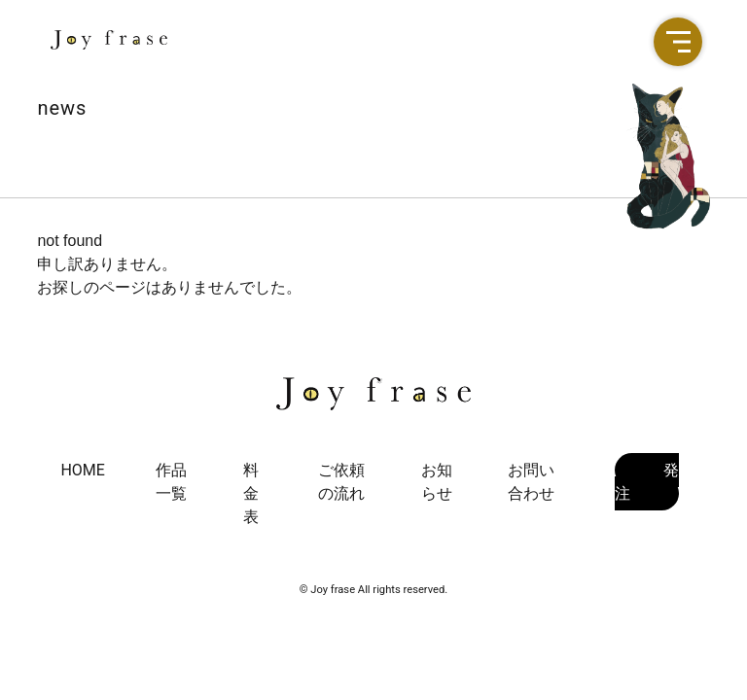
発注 (647, 482)
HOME (82, 470)
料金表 (251, 493)
